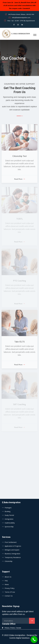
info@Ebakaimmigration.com (21, 18)
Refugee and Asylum (12, 550)
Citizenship (9, 561)
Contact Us (9, 596)
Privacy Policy (10, 588)
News (7, 584)
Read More (20, 180)
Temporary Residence (13, 557)
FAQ (6, 581)
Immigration (9, 519)
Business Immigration (12, 554)
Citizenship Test (19, 157)
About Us (8, 577)
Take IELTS (20, 343)
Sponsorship (9, 527)
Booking (8, 511)
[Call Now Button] (34, 640)
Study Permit (9, 515)
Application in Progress (13, 546)
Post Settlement (11, 542)
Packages (8, 508)
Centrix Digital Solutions (19, 638)
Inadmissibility (10, 523)
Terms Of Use (10, 592)
